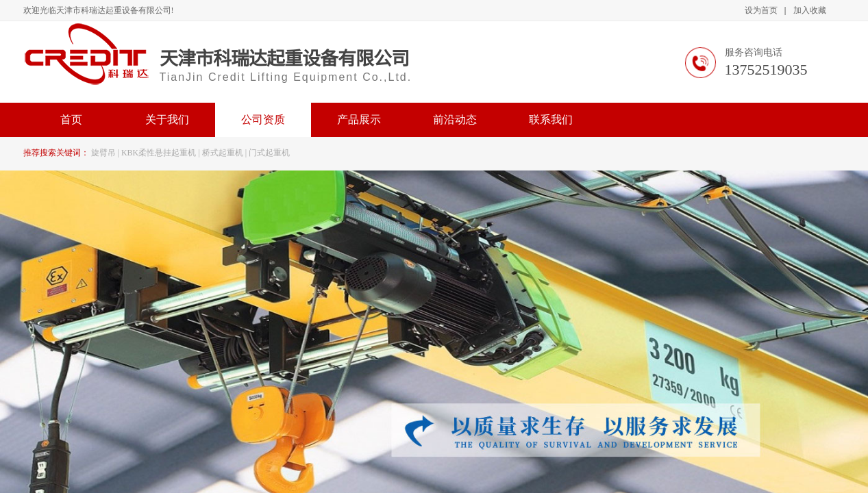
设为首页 (761, 10)
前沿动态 (455, 119)
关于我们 (167, 119)
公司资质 (263, 119)
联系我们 (551, 119)
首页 (71, 119)
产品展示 (359, 119)
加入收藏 (810, 10)
